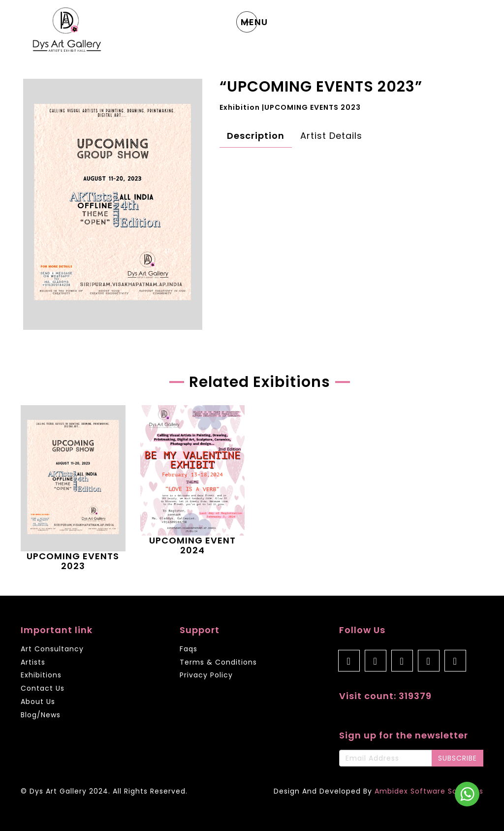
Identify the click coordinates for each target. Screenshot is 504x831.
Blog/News (41, 715)
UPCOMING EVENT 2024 (192, 545)
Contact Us (43, 689)
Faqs (189, 649)
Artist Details (331, 136)
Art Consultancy (52, 649)
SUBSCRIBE (457, 758)
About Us (38, 702)
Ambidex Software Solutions (429, 791)
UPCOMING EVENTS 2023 (73, 561)
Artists (33, 663)
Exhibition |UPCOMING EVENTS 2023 (290, 107)
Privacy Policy (206, 675)
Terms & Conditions (218, 663)
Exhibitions (41, 675)
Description (256, 136)
